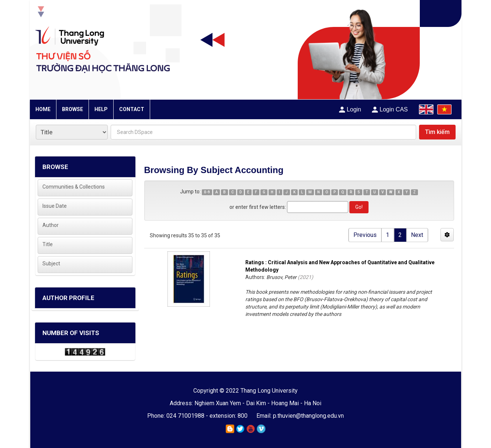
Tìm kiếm (437, 132)
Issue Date (55, 206)
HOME (43, 109)
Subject (51, 263)
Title (48, 244)
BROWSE (72, 109)
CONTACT (132, 109)
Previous (365, 235)
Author (51, 225)
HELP (101, 109)
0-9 (207, 192)
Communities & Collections (74, 187)
